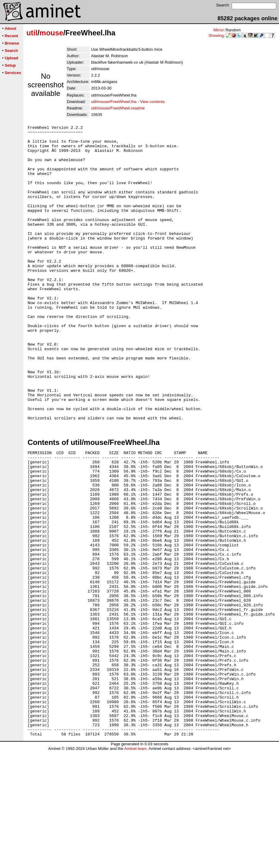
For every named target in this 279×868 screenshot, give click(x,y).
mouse (51, 33)
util (32, 33)
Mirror (219, 30)
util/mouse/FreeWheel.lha (114, 102)
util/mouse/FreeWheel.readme (118, 108)
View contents (152, 102)
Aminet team (135, 866)
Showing (216, 36)
